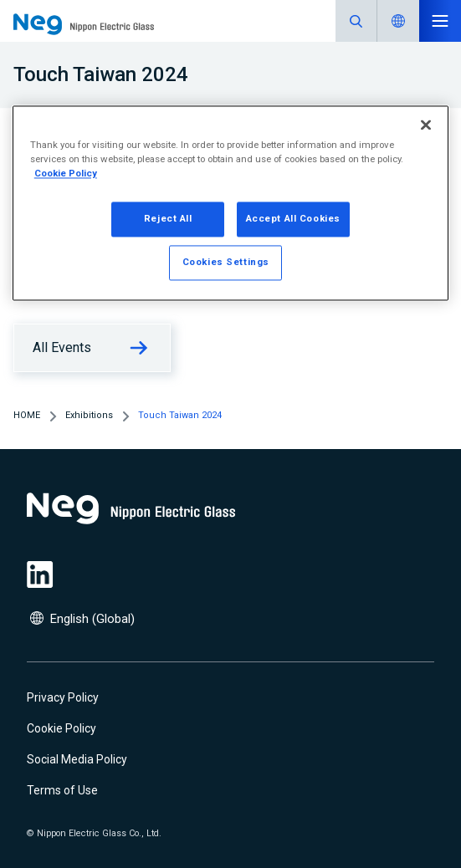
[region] (230, 203)
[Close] (426, 125)
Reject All (168, 218)
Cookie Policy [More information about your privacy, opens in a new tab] (66, 173)
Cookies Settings (226, 262)
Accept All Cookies (293, 218)
